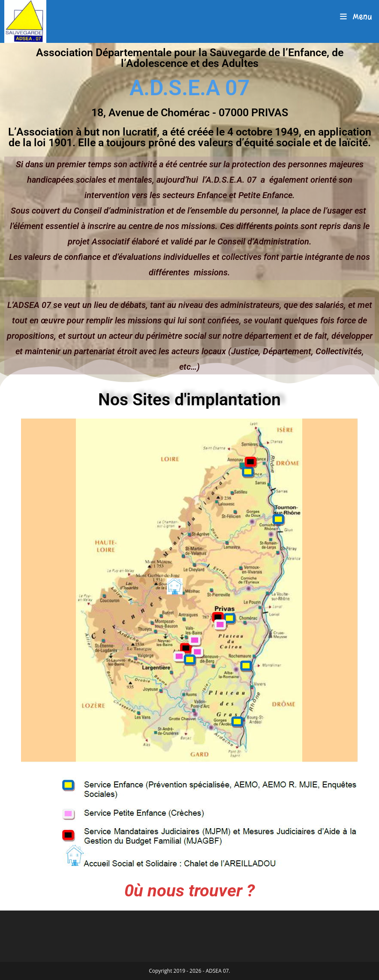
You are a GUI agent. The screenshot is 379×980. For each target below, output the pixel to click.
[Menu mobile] (356, 17)
